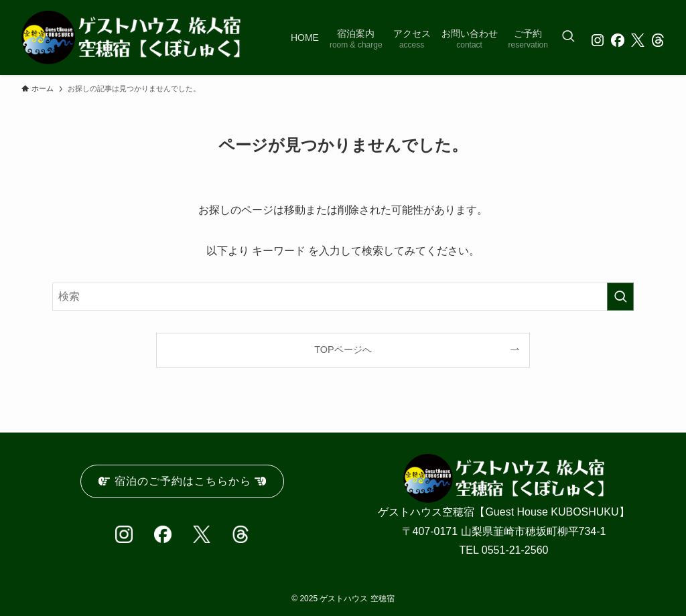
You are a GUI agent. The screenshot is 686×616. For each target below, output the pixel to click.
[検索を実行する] (620, 297)
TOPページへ (343, 350)
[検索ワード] (343, 297)
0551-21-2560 (515, 550)
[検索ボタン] (568, 37)
